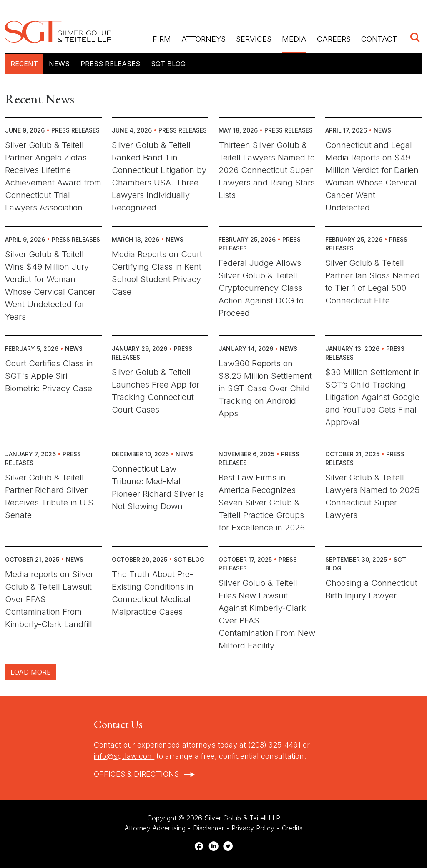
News (59, 64)
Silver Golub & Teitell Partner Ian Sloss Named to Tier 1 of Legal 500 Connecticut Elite (373, 282)
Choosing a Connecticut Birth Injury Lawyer (371, 589)
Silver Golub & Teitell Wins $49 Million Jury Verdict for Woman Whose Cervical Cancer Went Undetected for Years (50, 285)
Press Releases (110, 64)
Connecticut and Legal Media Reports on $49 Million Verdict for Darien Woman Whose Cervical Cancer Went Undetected (372, 176)
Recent (24, 64)
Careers (334, 39)
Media (294, 39)
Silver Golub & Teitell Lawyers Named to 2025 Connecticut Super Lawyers (372, 496)
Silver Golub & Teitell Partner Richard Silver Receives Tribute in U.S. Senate (50, 496)
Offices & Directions (136, 774)
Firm (162, 39)
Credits (292, 828)
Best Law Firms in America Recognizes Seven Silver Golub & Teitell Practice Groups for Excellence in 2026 (262, 503)
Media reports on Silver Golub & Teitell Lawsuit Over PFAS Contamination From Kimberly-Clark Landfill (49, 599)
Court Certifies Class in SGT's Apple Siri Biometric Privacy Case (49, 376)
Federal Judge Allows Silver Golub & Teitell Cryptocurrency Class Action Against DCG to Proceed (261, 288)
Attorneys (203, 39)
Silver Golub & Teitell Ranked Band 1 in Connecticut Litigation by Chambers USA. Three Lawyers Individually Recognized (159, 176)
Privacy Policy (253, 828)
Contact (379, 39)
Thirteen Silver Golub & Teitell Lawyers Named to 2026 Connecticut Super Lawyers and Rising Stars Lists (267, 170)
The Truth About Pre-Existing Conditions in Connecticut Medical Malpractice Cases (153, 593)
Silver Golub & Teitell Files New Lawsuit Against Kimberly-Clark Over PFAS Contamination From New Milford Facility (267, 614)
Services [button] (254, 39)
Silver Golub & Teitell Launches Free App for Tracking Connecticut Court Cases (156, 391)
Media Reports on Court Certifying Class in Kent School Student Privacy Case (157, 273)
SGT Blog (168, 64)
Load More (31, 672)
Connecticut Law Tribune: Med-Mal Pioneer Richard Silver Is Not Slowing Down (158, 488)
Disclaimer (208, 828)
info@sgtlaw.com (124, 756)
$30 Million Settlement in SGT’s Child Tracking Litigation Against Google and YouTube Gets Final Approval (373, 397)
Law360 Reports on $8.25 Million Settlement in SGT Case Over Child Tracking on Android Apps (265, 388)
